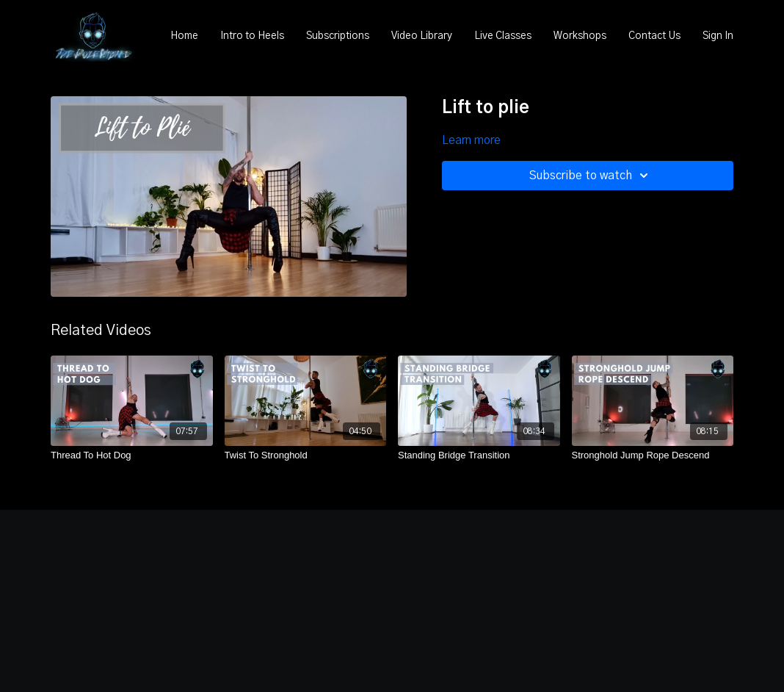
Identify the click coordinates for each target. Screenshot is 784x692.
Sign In (718, 36)
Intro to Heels (252, 36)
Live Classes (503, 36)
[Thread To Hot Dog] (132, 455)
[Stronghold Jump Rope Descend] (653, 455)
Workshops (580, 36)
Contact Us (654, 36)
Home (184, 36)
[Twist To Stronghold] (306, 455)
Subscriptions (338, 36)
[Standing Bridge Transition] (479, 455)
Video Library (422, 36)
